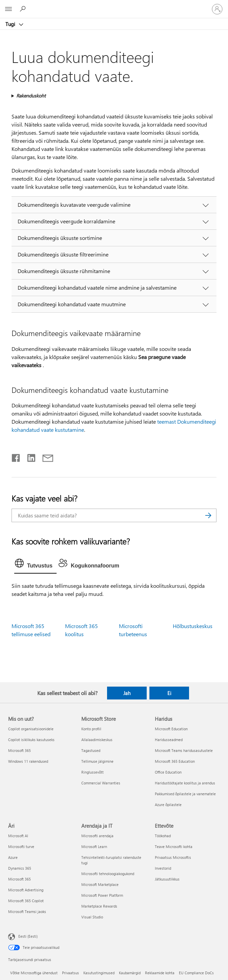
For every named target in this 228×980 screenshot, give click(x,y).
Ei (169, 693)
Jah (127, 693)
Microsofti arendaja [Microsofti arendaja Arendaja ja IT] (97, 836)
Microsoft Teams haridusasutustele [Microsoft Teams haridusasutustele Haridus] (184, 750)
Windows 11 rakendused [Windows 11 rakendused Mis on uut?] (28, 761)
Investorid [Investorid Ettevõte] (163, 868)
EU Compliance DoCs (196, 973)
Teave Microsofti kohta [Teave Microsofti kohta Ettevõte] (174, 847)
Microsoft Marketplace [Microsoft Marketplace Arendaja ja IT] (100, 884)
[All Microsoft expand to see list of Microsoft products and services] (8, 9)
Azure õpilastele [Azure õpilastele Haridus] (168, 805)
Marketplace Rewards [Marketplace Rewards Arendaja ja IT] (99, 906)
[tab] (35, 565)
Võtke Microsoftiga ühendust (34, 973)
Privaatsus (70, 973)
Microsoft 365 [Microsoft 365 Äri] (19, 879)
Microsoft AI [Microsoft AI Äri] (18, 836)
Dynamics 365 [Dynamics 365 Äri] (20, 868)
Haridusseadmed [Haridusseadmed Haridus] (169, 740)
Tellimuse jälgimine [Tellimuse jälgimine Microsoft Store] (97, 761)
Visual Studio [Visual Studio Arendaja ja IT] (92, 917)
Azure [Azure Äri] (13, 857)
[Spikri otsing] (24, 9)
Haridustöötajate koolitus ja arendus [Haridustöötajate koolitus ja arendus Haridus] (185, 783)
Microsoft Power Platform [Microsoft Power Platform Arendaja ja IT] (102, 895)
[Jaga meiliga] (45, 456)
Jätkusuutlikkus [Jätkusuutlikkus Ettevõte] (167, 879)
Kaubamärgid (130, 973)
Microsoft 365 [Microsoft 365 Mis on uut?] (19, 750)
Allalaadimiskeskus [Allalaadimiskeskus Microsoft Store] (97, 740)
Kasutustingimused (99, 973)
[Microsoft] (114, 5)
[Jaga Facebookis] (16, 456)
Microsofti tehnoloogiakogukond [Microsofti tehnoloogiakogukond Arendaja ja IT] (108, 874)
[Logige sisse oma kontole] (217, 9)
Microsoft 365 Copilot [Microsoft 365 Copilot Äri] (26, 901)
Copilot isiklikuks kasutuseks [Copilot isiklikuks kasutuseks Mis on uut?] (31, 740)
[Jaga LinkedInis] (29, 456)
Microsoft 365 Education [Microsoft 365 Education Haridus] (175, 761)
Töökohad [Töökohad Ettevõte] (163, 836)
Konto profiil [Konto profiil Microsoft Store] (91, 729)
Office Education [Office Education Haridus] (168, 772)
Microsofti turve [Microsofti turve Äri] (21, 847)
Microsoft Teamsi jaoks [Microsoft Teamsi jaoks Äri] (27, 911)
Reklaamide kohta (160, 973)
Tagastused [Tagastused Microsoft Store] (91, 750)
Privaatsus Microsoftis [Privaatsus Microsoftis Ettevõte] (173, 857)
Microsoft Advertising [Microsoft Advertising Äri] (26, 890)
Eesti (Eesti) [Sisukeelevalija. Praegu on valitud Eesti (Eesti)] (28, 936)
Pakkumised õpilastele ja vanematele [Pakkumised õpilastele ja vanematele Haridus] (185, 794)
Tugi (11, 24)
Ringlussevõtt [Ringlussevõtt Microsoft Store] (92, 772)
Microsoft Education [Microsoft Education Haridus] (171, 729)
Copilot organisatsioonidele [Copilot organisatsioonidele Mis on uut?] (31, 729)
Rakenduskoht (31, 96)
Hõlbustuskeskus (193, 626)
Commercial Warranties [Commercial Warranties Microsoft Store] (101, 783)
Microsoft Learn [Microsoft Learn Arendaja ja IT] (94, 847)
